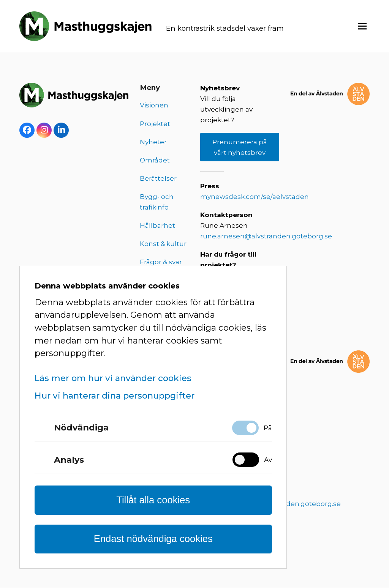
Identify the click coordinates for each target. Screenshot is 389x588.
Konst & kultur (163, 244)
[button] (362, 26)
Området (155, 161)
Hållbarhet (157, 226)
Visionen (154, 106)
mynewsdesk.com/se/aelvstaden (255, 197)
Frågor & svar (161, 263)
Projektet (155, 124)
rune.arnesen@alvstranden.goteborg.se (266, 237)
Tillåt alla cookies (153, 500)
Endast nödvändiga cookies (153, 539)
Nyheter (153, 142)
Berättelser (158, 179)
